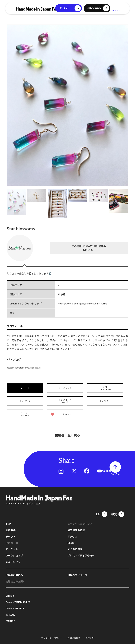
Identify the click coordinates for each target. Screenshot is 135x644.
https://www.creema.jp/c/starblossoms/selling (85, 303)
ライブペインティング (106, 388)
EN (98, 510)
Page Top (115, 470)
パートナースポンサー (25, 411)
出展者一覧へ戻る (67, 431)
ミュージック (25, 399)
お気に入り (62, 412)
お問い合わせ (74, 634)
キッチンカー (105, 399)
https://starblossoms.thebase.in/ (26, 367)
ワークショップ (66, 388)
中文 (114, 510)
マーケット (25, 388)
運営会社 (90, 634)
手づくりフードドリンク (66, 400)
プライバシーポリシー (52, 634)
